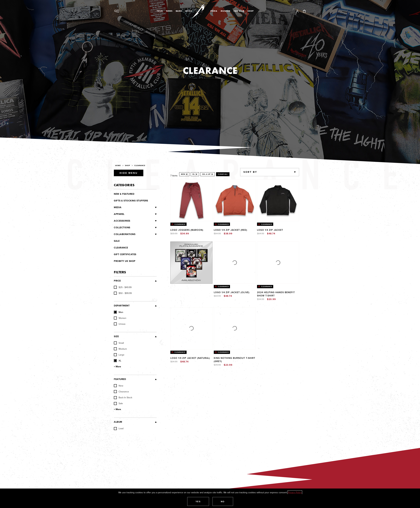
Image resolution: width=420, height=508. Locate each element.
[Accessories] (143, 221)
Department (122, 306)
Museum (225, 11)
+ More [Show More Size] (117, 367)
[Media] (139, 207)
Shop (251, 11)
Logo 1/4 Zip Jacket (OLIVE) (232, 292)
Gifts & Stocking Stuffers (131, 201)
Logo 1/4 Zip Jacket (270, 230)
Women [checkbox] (120, 318)
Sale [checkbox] (118, 403)
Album (118, 422)
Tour (160, 11)
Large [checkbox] (119, 355)
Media (214, 11)
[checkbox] (123, 287)
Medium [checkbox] (120, 349)
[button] (198, 501)
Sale (117, 241)
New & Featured (124, 194)
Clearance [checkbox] (121, 392)
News (169, 11)
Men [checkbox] (119, 312)
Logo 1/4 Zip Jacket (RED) (230, 230)
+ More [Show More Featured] (117, 409)
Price (117, 281)
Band (179, 11)
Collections (122, 228)
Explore (195, 245)
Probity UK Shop (125, 261)
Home (118, 165)
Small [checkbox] (119, 343)
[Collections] (143, 228)
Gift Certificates (125, 254)
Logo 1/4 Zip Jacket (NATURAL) (190, 358)
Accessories (122, 221)
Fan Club (239, 11)
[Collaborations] (146, 234)
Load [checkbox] (119, 428)
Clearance (140, 165)
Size (116, 336)
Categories (124, 185)
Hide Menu (129, 173)
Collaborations (125, 234)
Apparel (119, 214)
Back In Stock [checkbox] (123, 397)
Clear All (223, 174)
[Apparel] (141, 214)
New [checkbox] (119, 386)
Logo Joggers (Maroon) (187, 230)
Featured (120, 379)
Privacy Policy (295, 492)
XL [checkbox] (118, 361)
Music (189, 11)
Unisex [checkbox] (120, 324)
